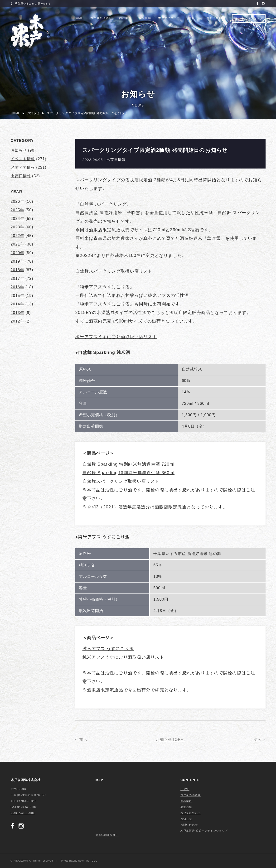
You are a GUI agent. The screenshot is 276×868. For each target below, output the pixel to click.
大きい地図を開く (107, 835)
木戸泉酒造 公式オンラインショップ (204, 831)
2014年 (17, 304)
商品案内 (125, 18)
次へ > (259, 740)
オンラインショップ (249, 19)
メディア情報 (23, 167)
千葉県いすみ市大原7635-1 (33, 4)
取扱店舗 (145, 18)
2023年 (17, 227)
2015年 (17, 296)
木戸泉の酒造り (101, 18)
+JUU (94, 861)
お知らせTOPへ (170, 740)
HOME (78, 18)
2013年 (17, 313)
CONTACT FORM (23, 813)
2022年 (17, 236)
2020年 (17, 253)
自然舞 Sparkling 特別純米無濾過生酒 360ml (129, 473)
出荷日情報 (116, 160)
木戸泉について (169, 18)
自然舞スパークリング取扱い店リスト (114, 271)
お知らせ (193, 18)
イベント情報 (23, 159)
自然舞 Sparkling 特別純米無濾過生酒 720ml (129, 464)
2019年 (17, 261)
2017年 (17, 278)
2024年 (17, 219)
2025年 (17, 210)
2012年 (17, 321)
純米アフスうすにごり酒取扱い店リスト (116, 337)
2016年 (17, 287)
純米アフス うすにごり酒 (108, 649)
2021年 (17, 244)
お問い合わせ (216, 18)
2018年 (17, 270)
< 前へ (81, 740)
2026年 (17, 201)
